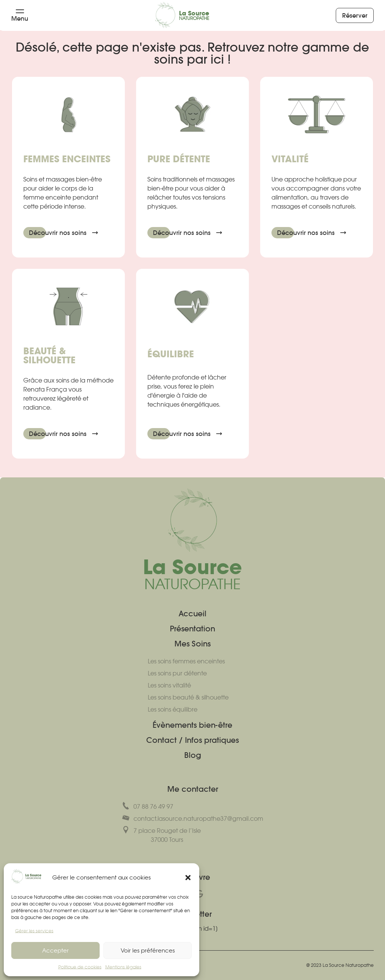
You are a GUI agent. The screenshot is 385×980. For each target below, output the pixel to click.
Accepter (55, 950)
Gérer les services (34, 931)
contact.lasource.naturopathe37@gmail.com (193, 818)
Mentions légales (123, 967)
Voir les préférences (148, 950)
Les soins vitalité (169, 685)
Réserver (358, 15)
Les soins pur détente (177, 673)
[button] (188, 878)
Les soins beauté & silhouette (188, 697)
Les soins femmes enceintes (186, 661)
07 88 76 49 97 (148, 806)
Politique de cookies (80, 967)
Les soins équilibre (173, 709)
